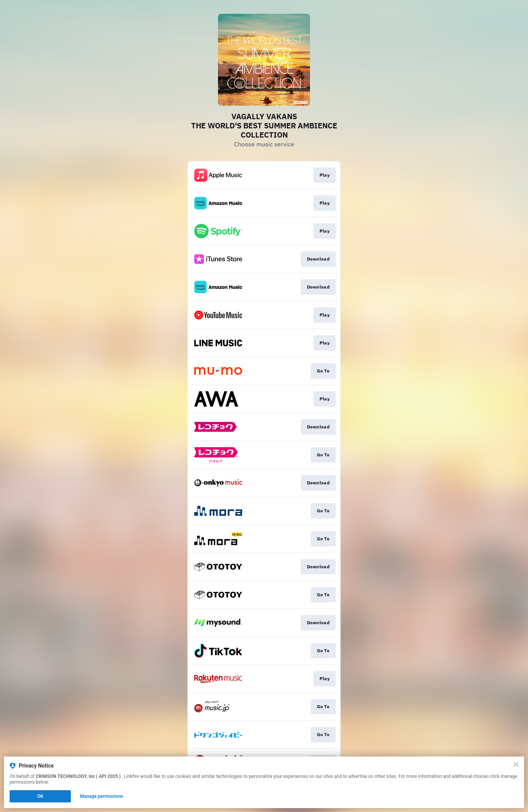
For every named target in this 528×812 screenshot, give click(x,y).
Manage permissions (102, 796)
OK (40, 796)
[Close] (516, 764)
